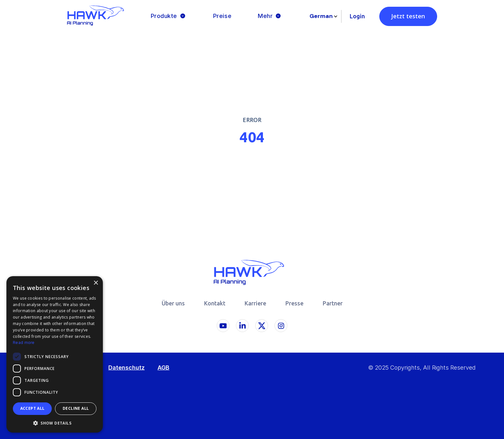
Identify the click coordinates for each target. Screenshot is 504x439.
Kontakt (215, 303)
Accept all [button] (32, 408)
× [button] (96, 283)
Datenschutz (126, 368)
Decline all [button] (76, 408)
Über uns (173, 303)
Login (357, 16)
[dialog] (55, 354)
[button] (169, 16)
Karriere (255, 303)
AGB (163, 368)
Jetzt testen (408, 16)
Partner (333, 303)
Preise (222, 16)
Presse (294, 303)
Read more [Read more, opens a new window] (24, 342)
